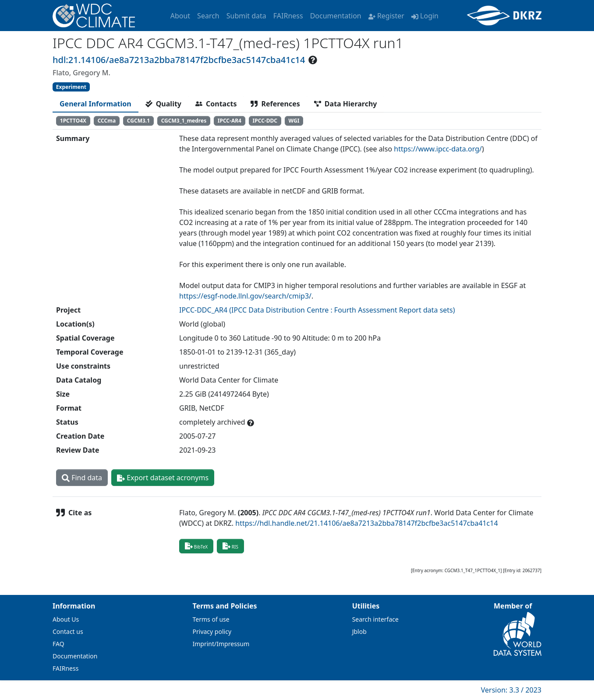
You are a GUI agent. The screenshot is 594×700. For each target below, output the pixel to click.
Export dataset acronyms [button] (163, 478)
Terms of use (211, 619)
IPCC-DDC (265, 121)
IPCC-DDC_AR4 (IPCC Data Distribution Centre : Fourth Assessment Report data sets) (317, 310)
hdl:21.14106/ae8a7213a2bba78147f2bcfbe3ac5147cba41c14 (179, 60)
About (180, 16)
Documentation (336, 16)
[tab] (95, 104)
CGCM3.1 (138, 121)
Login (425, 16)
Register (386, 16)
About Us (66, 619)
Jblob (359, 631)
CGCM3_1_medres (184, 121)
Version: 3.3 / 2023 (511, 690)
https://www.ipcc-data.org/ (438, 149)
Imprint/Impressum (221, 644)
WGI (294, 121)
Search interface (375, 619)
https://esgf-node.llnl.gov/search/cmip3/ (245, 296)
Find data (82, 478)
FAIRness (288, 16)
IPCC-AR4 (230, 121)
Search (208, 16)
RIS (230, 546)
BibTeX (196, 546)
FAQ (58, 644)
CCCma (107, 121)
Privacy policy (212, 631)
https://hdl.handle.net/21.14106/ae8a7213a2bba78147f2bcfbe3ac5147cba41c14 (366, 523)
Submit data (246, 16)
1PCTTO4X (73, 121)
